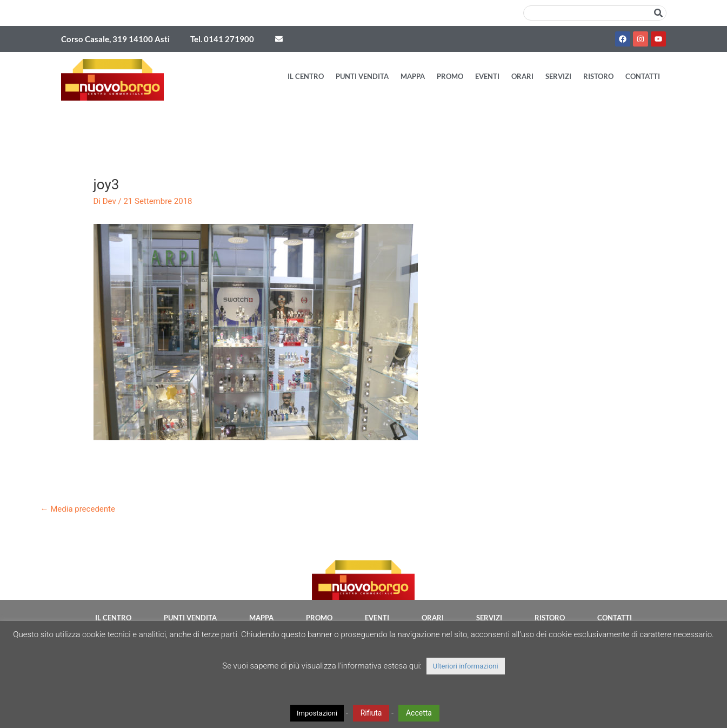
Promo (450, 76)
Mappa (413, 76)
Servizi (558, 76)
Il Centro (306, 76)
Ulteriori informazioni (466, 666)
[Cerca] (658, 13)
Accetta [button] (419, 713)
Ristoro (598, 76)
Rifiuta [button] (371, 713)
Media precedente (78, 509)
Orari (522, 76)
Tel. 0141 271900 (222, 39)
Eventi (487, 76)
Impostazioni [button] (317, 713)
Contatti (643, 76)
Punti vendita (362, 76)
